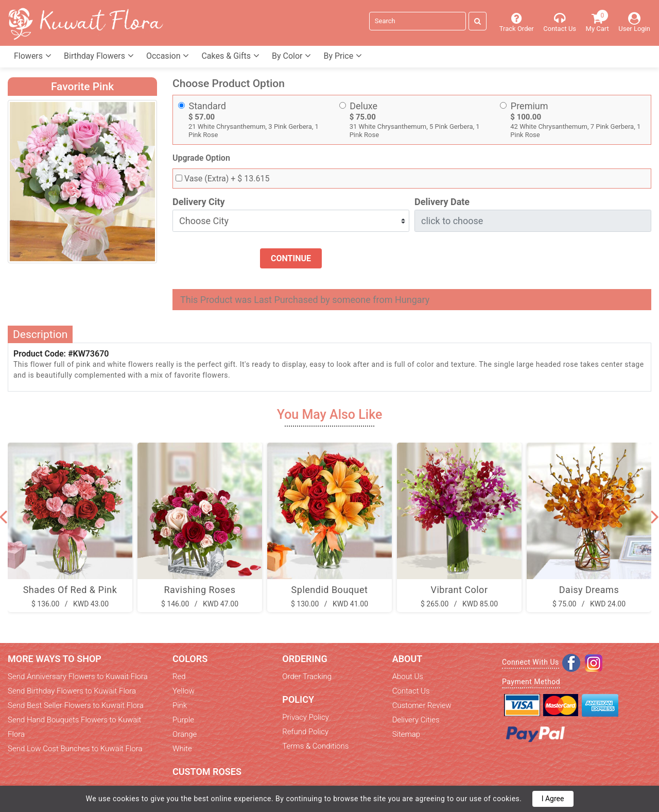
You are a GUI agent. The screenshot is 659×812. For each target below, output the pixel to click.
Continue (291, 258)
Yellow (184, 691)
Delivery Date (442, 202)
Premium (530, 106)
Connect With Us (531, 662)
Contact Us (411, 691)
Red (179, 676)
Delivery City (199, 202)
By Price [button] (343, 56)
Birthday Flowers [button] (99, 56)
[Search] (418, 21)
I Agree (553, 799)
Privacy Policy (305, 717)
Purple (183, 720)
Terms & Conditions (315, 746)
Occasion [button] (168, 56)
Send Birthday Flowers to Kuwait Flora (72, 691)
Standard (207, 106)
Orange (185, 734)
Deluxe (363, 106)
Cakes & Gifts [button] (230, 56)
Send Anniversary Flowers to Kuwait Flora (78, 676)
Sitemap (406, 734)
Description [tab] (40, 334)
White (182, 749)
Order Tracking (307, 676)
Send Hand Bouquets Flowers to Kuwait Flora (74, 727)
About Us (408, 676)
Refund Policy (305, 732)
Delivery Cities (416, 720)
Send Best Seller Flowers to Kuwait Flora (76, 705)
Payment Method (531, 682)
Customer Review (422, 705)
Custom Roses (207, 772)
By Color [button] (291, 56)
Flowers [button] (33, 56)
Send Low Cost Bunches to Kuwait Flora (75, 749)
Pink (180, 705)
